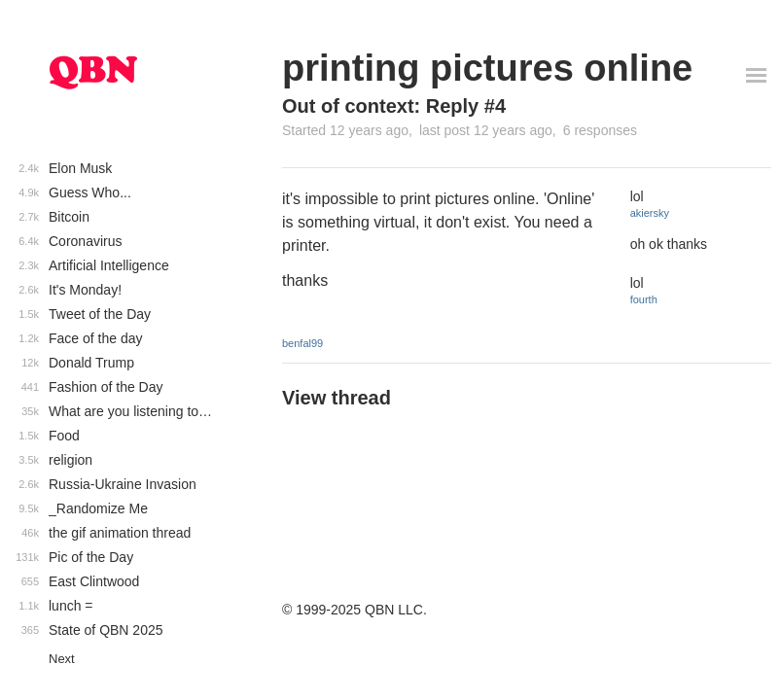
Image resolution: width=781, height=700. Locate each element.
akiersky (650, 213)
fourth (644, 299)
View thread (337, 398)
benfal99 (302, 343)
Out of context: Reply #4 (394, 106)
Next (62, 659)
